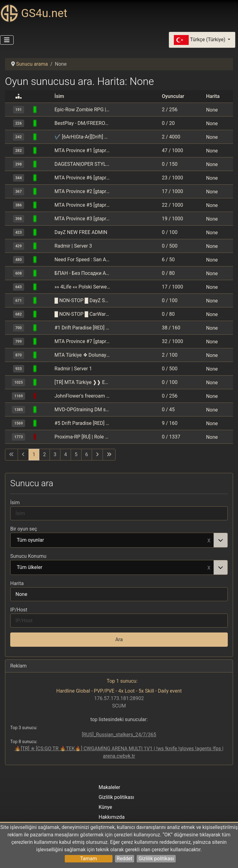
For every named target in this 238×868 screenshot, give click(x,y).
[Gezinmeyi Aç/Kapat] (7, 40)
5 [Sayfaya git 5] (76, 454)
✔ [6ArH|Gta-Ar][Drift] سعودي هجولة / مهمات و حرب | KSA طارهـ (82, 137)
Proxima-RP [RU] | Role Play (82, 437)
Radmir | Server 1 (73, 369)
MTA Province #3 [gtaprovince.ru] (82, 219)
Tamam (89, 859)
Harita (17, 583)
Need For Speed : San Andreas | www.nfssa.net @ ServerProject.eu (82, 260)
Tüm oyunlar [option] (112, 540)
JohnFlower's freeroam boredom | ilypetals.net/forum (82, 396)
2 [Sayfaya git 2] (44, 454)
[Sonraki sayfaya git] (97, 455)
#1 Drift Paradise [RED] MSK (82, 328)
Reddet (125, 859)
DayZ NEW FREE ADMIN (81, 232)
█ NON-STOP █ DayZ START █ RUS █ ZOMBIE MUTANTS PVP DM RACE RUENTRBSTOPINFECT (82, 300)
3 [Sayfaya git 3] (55, 454)
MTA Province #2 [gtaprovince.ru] (82, 191)
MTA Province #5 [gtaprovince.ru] (82, 205)
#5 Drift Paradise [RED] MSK (82, 423)
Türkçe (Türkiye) (200, 40)
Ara (119, 639)
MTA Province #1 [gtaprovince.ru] (82, 150)
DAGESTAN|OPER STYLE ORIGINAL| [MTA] (82, 164)
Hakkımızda (112, 817)
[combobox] (119, 540)
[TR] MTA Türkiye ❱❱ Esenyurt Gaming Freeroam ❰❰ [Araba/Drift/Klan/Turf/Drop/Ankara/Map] (82, 382)
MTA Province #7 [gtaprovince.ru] (82, 341)
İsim (15, 502)
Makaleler (109, 787)
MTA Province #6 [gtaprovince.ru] (82, 178)
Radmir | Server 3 (73, 246)
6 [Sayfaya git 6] (87, 454)
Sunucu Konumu (28, 556)
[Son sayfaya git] (109, 455)
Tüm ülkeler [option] (112, 568)
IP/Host (19, 610)
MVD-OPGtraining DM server (82, 410)
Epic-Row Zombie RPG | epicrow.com (82, 110)
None (212, 110)
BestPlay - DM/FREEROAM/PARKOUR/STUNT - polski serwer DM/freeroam (82, 123)
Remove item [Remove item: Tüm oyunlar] (209, 540)
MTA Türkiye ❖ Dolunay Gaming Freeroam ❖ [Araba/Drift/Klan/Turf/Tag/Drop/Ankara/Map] (82, 355)
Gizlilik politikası (156, 859)
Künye (105, 807)
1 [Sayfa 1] (34, 454)
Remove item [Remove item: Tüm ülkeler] (209, 567)
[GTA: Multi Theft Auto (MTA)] (46, 110)
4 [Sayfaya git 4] (66, 454)
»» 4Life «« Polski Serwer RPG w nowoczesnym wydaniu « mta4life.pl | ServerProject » (82, 287)
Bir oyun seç (24, 529)
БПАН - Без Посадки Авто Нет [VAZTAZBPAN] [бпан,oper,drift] (82, 273)
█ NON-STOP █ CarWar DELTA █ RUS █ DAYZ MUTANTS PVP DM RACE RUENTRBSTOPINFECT (82, 314)
